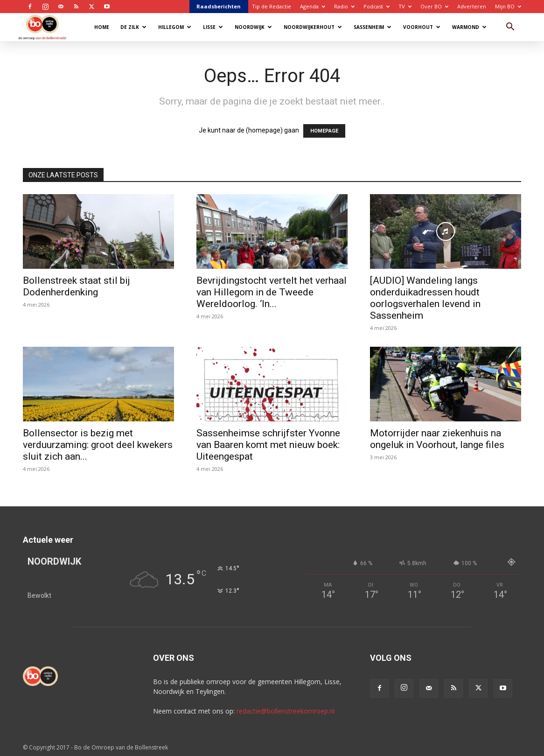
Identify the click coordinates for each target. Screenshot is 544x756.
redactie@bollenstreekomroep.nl (286, 711)
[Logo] (47, 27)
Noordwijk (253, 27)
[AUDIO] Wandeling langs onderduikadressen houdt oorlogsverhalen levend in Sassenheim (425, 298)
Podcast (377, 6)
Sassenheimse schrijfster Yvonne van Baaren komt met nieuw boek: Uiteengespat (268, 445)
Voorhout (422, 27)
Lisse (213, 27)
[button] (510, 28)
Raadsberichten (219, 6)
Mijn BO (508, 6)
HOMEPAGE (324, 131)
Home (102, 27)
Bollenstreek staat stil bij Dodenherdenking (77, 286)
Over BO (434, 6)
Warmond (469, 27)
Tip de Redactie (272, 6)
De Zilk (133, 27)
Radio (344, 6)
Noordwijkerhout (313, 27)
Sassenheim (373, 27)
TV (405, 6)
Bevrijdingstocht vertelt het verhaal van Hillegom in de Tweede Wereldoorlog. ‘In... (272, 292)
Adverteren (472, 6)
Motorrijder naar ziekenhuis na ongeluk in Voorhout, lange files (437, 439)
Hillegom (175, 27)
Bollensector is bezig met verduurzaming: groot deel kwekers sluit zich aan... (98, 445)
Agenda (313, 6)
